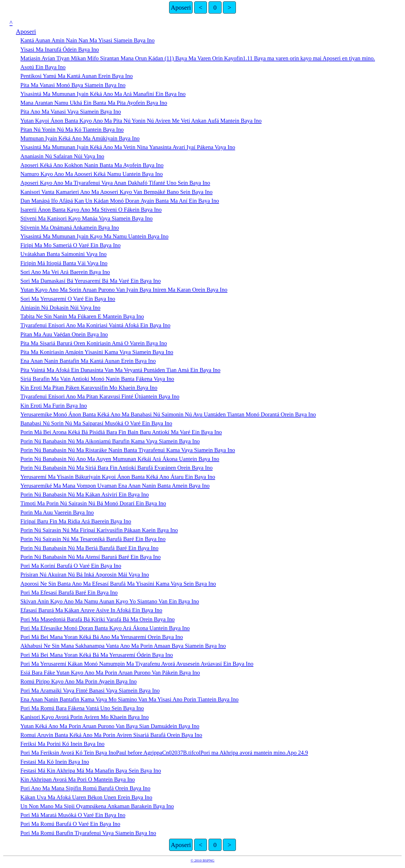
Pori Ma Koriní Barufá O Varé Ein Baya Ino (71, 566)
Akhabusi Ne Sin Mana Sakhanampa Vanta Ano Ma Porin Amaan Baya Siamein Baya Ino (123, 646)
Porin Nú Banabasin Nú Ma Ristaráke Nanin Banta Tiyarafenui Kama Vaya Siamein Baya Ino (128, 450)
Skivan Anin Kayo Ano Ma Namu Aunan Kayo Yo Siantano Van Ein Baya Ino (110, 601)
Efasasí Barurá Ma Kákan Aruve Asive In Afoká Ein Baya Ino (91, 610)
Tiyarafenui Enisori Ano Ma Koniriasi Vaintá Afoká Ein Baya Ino (95, 325)
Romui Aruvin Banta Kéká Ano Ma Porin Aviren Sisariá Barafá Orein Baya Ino (111, 735)
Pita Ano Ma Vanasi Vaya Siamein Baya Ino (71, 112)
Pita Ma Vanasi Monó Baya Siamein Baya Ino (73, 85)
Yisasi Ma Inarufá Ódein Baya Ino (60, 49)
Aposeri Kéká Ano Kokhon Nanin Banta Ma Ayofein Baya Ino (92, 165)
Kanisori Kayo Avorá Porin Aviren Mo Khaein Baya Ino (85, 717)
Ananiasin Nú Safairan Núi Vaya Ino (62, 156)
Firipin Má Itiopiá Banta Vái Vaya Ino (64, 263)
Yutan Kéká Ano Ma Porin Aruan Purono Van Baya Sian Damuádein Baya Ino (110, 726)
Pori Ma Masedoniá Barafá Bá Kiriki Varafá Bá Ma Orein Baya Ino (98, 619)
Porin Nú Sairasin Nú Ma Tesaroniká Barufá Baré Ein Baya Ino (93, 539)
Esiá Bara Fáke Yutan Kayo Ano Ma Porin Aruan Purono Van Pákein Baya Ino (110, 673)
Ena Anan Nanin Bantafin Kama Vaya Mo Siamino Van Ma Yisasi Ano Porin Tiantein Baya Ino (130, 699)
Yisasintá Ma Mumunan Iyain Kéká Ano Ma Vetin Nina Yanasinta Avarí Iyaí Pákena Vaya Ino (128, 147)
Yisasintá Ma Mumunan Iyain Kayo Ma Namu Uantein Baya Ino (94, 236)
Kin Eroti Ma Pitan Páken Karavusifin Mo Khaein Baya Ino (89, 388)
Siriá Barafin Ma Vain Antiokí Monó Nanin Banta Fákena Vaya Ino (97, 379)
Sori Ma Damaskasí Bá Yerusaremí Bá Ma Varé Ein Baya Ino (91, 281)
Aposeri (181, 7)
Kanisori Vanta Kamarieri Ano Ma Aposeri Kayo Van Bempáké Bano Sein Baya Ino (117, 192)
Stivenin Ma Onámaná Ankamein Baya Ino (70, 227)
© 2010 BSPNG (202, 860)
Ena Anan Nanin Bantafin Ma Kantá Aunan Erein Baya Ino (88, 361)
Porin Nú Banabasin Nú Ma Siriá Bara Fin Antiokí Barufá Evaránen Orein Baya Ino (117, 468)
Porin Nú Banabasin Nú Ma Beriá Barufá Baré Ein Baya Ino (90, 548)
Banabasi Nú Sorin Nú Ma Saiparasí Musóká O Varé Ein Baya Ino (96, 423)
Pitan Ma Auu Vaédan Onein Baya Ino (64, 334)
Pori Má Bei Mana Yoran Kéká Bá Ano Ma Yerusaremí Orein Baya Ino (102, 637)
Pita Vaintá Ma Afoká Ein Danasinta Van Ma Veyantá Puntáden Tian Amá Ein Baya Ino (120, 370)
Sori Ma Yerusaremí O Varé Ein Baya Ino (68, 299)
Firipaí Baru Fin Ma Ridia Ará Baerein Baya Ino (76, 521)
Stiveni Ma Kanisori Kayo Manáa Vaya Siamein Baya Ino (87, 218)
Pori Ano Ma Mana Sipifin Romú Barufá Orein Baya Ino (85, 788)
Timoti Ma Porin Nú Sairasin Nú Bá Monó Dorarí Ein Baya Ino (93, 503)
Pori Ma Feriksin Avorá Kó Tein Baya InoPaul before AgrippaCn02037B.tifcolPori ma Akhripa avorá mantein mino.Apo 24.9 (164, 753)
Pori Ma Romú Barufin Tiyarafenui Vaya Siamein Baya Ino (88, 833)
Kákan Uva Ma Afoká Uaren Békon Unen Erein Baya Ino (86, 797)
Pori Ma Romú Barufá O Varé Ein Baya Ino (70, 824)
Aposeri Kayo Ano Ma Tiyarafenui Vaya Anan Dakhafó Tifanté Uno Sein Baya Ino (115, 183)
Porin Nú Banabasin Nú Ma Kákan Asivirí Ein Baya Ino (85, 494)
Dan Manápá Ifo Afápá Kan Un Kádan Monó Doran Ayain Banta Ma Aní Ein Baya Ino (120, 201)
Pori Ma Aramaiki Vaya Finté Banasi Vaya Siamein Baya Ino (90, 690)
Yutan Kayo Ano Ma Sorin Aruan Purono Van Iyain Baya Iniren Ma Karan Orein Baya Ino (124, 290)
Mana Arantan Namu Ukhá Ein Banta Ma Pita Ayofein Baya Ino (94, 103)
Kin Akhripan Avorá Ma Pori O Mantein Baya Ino (78, 779)
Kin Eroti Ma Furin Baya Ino (54, 406)
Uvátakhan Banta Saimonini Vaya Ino (64, 254)
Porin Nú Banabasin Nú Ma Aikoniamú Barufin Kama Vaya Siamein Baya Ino (110, 441)
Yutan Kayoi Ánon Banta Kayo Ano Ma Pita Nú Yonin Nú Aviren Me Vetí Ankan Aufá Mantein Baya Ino (141, 121)
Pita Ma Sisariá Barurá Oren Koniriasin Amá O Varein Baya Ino (94, 343)
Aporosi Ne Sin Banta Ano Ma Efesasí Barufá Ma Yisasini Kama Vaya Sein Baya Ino (118, 584)
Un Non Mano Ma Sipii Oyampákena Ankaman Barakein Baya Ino (97, 806)
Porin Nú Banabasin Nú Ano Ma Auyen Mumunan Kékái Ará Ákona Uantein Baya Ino (120, 459)
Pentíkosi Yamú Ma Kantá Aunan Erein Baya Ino (77, 76)
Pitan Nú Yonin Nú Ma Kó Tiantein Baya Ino (72, 129)
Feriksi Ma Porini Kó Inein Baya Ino (62, 744)
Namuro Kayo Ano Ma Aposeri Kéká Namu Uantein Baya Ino (92, 174)
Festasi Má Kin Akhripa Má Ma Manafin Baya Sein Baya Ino (91, 771)
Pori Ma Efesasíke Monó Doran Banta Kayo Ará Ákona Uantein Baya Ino (105, 628)
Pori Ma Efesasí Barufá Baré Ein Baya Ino (69, 592)
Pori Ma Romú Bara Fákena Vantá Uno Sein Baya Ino (82, 708)
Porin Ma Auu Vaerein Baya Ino (57, 512)
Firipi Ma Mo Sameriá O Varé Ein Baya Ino (70, 245)
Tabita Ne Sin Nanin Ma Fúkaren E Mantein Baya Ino (82, 316)
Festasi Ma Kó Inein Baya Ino (55, 762)
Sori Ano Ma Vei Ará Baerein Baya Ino (65, 272)
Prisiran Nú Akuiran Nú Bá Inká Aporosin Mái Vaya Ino (85, 575)
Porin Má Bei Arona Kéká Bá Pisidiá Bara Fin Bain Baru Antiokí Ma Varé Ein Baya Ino (121, 432)
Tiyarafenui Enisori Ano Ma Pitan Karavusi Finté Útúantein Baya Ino (100, 396)
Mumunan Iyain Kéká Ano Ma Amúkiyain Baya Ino (80, 138)
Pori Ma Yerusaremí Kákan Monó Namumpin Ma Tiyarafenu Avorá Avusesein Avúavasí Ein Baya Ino (137, 664)
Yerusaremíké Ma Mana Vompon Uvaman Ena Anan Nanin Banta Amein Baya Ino (115, 486)
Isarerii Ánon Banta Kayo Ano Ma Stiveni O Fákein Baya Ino (91, 210)
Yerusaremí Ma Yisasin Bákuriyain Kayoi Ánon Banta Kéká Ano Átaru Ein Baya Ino (118, 477)
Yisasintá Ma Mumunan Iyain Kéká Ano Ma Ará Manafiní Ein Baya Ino (103, 94)
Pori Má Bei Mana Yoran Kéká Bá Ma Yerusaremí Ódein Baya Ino (97, 655)
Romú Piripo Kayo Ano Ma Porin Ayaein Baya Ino (79, 681)
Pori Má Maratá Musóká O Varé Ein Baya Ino (73, 815)
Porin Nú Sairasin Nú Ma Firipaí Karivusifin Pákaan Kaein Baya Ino (99, 530)
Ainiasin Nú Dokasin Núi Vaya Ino (60, 308)
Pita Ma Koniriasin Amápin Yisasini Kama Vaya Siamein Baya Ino (97, 352)
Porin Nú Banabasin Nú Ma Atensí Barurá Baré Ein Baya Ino (91, 557)
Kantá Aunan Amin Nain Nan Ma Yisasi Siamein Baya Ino (88, 40)
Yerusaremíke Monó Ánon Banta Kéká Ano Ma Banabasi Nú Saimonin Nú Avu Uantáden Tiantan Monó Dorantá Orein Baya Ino (168, 414)
